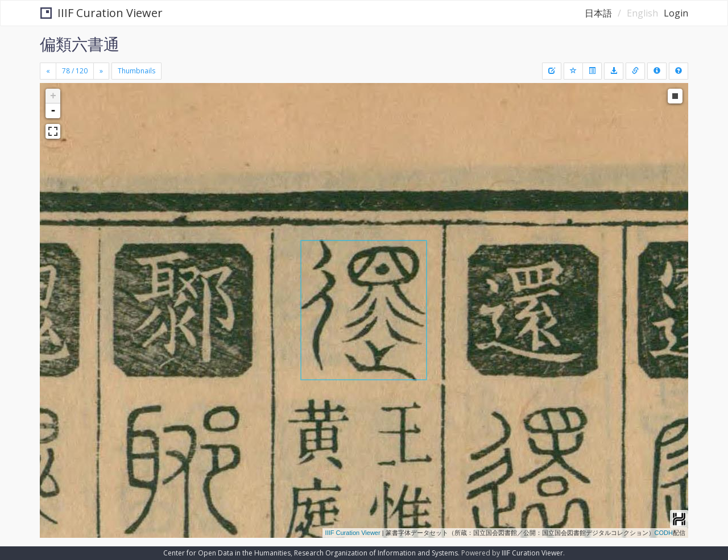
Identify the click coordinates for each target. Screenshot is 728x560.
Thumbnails (136, 71)
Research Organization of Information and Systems (376, 553)
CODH (664, 533)
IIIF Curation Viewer (102, 13)
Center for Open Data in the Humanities (227, 553)
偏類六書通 (80, 44)
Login (676, 13)
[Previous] (48, 71)
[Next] (101, 71)
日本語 (598, 13)
